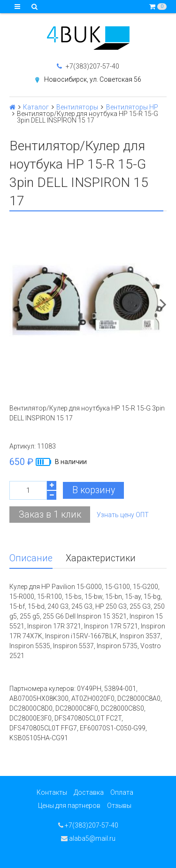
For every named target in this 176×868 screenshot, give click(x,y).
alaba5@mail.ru (88, 838)
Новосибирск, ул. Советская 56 (93, 79)
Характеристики (101, 558)
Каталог (36, 107)
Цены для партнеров (69, 806)
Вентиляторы (77, 107)
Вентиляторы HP (132, 107)
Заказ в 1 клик (50, 515)
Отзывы (119, 806)
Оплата (122, 792)
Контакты (52, 792)
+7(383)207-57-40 (88, 66)
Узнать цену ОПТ (123, 515)
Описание (31, 558)
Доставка (89, 792)
